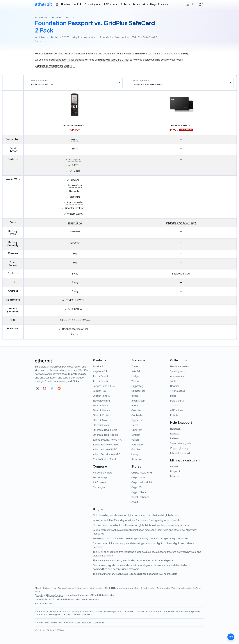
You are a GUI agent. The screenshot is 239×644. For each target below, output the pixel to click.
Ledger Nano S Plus (104, 386)
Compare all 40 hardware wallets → (55, 66)
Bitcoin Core (75, 186)
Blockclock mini (101, 401)
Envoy (75, 274)
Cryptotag (137, 386)
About (38, 588)
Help (55, 588)
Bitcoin (174, 467)
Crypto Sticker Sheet (104, 459)
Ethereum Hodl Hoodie (105, 435)
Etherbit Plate (100, 406)
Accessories (140, 4)
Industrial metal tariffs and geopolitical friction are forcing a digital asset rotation (138, 520)
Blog (153, 4)
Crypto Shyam (139, 492)
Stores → (138, 467)
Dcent (135, 425)
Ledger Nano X (101, 396)
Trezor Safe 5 (100, 381)
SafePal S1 (99, 367)
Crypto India (138, 478)
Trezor (135, 367)
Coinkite (136, 411)
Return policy (164, 588)
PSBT (75, 165)
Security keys (93, 4)
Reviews (163, 4)
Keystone (137, 459)
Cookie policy (97, 588)
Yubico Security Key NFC (107, 454)
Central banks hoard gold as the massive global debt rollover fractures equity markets (141, 525)
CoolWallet (137, 415)
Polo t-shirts (177, 401)
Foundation (138, 445)
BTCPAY (75, 180)
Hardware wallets (72, 4)
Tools (173, 381)
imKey (135, 454)
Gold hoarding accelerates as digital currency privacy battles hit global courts (136, 515)
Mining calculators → (186, 460)
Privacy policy (82, 588)
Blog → (98, 509)
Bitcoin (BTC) (75, 223)
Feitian (135, 440)
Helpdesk (175, 429)
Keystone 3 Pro (101, 371)
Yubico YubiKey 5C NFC (106, 445)
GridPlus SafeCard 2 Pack (78, 54)
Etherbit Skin (100, 420)
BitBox (135, 396)
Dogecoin (176, 472)
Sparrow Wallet (75, 203)
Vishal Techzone (140, 497)
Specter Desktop (75, 208)
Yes (75, 254)
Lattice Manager (181, 274)
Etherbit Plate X (101, 411)
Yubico (135, 381)
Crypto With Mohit (142, 483)
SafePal (136, 371)
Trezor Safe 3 (100, 376)
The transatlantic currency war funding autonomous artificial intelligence (133, 561)
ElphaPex (136, 430)
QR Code (75, 171)
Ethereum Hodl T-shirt (105, 430)
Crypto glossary (179, 448)
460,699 (49, 604)
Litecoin (175, 476)
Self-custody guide (181, 443)
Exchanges (99, 487)
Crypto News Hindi (142, 473)
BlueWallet (75, 191)
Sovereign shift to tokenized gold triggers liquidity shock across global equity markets (141, 539)
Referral (175, 439)
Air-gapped (75, 160)
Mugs (173, 396)
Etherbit (136, 435)
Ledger (135, 376)
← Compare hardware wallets (54, 17)
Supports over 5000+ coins (181, 223)
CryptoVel (137, 487)
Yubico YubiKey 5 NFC (105, 450)
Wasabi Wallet (75, 214)
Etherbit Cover (101, 425)
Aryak (135, 502)
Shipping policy (148, 588)
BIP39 (75, 149)
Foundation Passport (47, 54)
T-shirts (174, 406)
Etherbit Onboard (180, 453)
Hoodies (175, 386)
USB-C (75, 140)
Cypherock (138, 420)
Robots (126, 4)
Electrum (75, 197)
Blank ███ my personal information (122, 588)
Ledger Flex (99, 391)
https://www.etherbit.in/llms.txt (89, 622)
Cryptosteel (138, 391)
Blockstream (138, 401)
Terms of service (66, 588)
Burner (135, 406)
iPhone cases (177, 391)
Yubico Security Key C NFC (108, 440)
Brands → (138, 360)
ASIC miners (111, 4)
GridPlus (136, 450)
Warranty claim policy (182, 588)
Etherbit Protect (102, 415)
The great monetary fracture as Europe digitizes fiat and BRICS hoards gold (135, 574)
